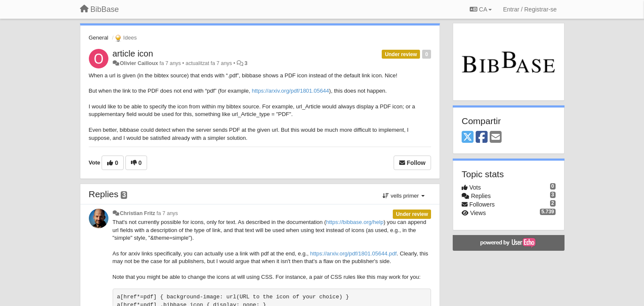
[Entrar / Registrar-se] (530, 9)
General (99, 38)
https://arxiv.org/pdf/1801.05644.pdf (354, 254)
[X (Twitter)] (468, 137)
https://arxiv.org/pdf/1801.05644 (290, 91)
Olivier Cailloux (139, 63)
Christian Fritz (138, 213)
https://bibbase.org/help (355, 222)
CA (481, 9)
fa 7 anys (167, 213)
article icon (133, 54)
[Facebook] (482, 137)
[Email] (496, 137)
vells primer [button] (404, 196)
